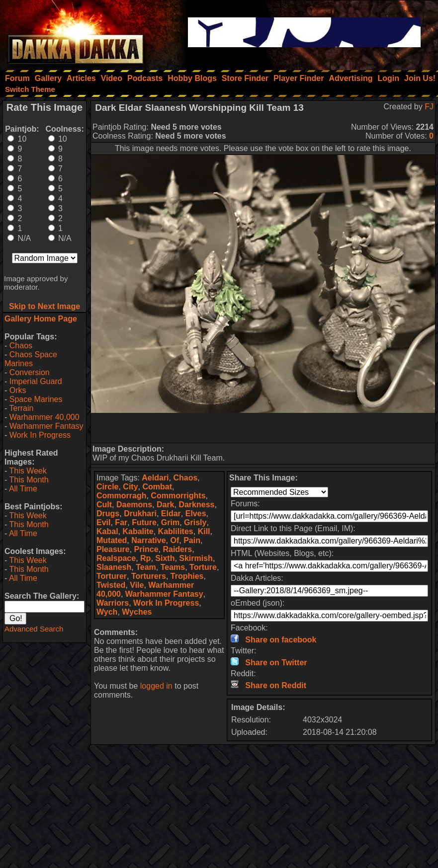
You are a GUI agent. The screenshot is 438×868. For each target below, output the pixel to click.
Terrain (21, 408)
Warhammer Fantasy (46, 426)
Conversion (30, 372)
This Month (29, 480)
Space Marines (36, 399)
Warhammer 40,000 (44, 417)
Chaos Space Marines (31, 359)
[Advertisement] (263, 428)
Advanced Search (34, 629)
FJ (429, 107)
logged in (156, 686)
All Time (23, 489)
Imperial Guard (36, 381)
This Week (28, 471)
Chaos (21, 346)
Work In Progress (40, 435)
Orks (18, 390)
